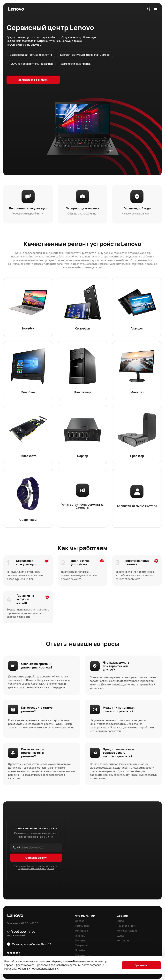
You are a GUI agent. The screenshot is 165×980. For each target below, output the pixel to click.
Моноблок (81, 932)
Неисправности (127, 927)
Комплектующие (127, 932)
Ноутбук (80, 952)
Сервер (80, 922)
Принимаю (141, 965)
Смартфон (82, 947)
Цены (120, 937)
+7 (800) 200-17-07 (21, 933)
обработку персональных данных (36, 870)
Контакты (123, 942)
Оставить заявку (36, 859)
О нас (120, 922)
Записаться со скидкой (31, 80)
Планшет (81, 937)
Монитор (81, 942)
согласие (96, 965)
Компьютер (82, 927)
